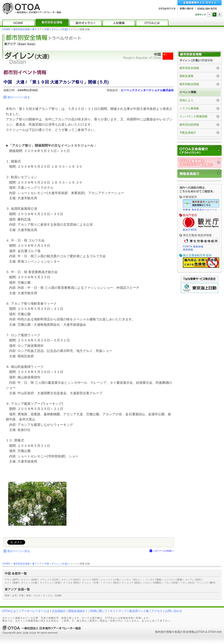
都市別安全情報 (21, 29)
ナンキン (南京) (111, 583)
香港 (28, 595)
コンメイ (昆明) (90, 580)
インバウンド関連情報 (193, 116)
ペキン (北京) (187, 583)
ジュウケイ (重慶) (173, 580)
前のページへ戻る (19, 97)
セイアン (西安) (193, 580)
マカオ (37, 595)
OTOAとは (9, 611)
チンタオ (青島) (71, 583)
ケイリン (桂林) (29, 580)
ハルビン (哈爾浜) (152, 583)
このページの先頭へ (163, 551)
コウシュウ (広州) (49, 580)
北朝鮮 (58, 595)
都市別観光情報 (189, 84)
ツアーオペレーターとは (34, 611)
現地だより (186, 100)
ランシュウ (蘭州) (206, 583)
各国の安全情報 (184, 632)
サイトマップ (118, 611)
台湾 (14, 595)
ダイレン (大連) (60, 29)
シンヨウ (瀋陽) (153, 580)
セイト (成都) (12, 583)
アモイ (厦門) (12, 580)
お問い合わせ (174, 611)
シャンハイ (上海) (110, 580)
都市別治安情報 (189, 125)
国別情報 (188, 250)
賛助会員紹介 (77, 611)
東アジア (37, 29)
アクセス (157, 611)
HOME (6, 29)
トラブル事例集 (189, 109)
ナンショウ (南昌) (131, 583)
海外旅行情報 (163, 632)
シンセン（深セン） (132, 580)
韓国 (7, 595)
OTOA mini (215, 632)
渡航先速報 (186, 76)
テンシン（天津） (91, 583)
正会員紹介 (59, 611)
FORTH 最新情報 (193, 247)
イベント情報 (188, 92)
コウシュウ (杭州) (70, 580)
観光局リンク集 (139, 611)
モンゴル (47, 595)
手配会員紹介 (188, 133)
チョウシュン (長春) (50, 583)
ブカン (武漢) (171, 583)
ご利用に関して (98, 611)
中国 (47, 29)
